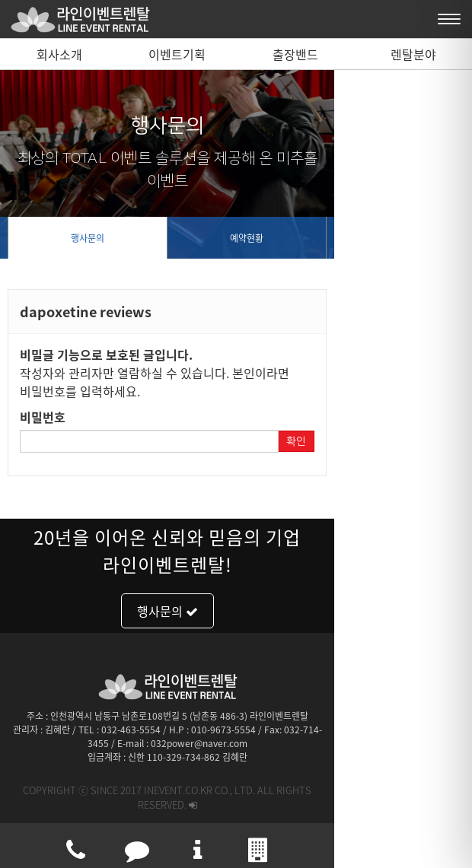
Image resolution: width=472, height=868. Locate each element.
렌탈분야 (413, 54)
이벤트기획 (177, 54)
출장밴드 (295, 54)
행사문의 (122, 238)
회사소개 (59, 54)
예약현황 (350, 238)
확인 (434, 423)
